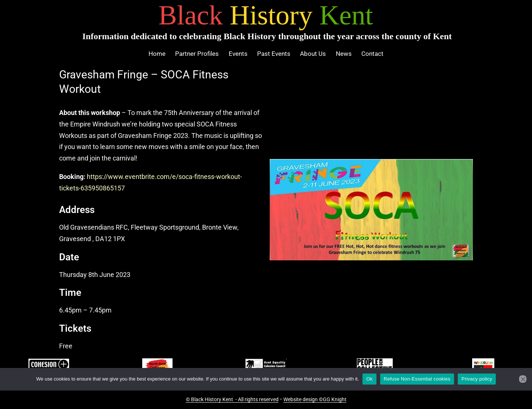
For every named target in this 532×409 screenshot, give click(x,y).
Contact (372, 54)
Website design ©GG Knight (315, 399)
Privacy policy (477, 379)
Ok (369, 379)
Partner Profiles (197, 54)
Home (157, 54)
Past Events (274, 54)
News (344, 54)
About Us (313, 54)
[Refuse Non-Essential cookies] (523, 379)
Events (238, 54)
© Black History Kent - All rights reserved (232, 399)
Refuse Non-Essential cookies (417, 379)
